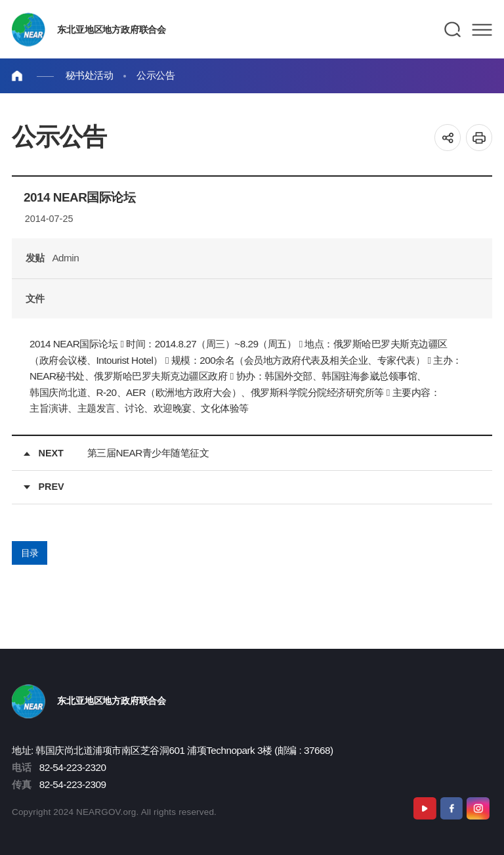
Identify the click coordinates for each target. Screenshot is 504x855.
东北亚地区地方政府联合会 (111, 30)
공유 (448, 138)
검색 (453, 30)
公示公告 (156, 75)
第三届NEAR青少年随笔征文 (148, 453)
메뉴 (482, 30)
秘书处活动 (90, 75)
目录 (30, 553)
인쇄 (479, 138)
